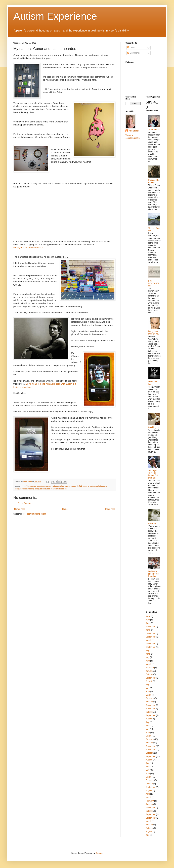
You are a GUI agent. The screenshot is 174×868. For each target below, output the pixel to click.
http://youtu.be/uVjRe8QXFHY (28, 248)
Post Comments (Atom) (36, 514)
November (150, 627)
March (148, 640)
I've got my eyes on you (154, 332)
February (150, 668)
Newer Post (19, 509)
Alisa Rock (134, 131)
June (148, 616)
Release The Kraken (154, 181)
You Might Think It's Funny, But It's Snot (153, 474)
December (150, 633)
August (149, 681)
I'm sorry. (152, 523)
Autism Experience (55, 16)
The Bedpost (154, 130)
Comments (133, 53)
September (151, 637)
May (148, 657)
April (148, 620)
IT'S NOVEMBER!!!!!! (154, 283)
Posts (131, 48)
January (149, 671)
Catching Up (154, 427)
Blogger (99, 853)
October (149, 674)
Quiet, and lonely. (153, 383)
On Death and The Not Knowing (154, 574)
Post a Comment (25, 503)
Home (65, 509)
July (147, 651)
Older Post (110, 509)
